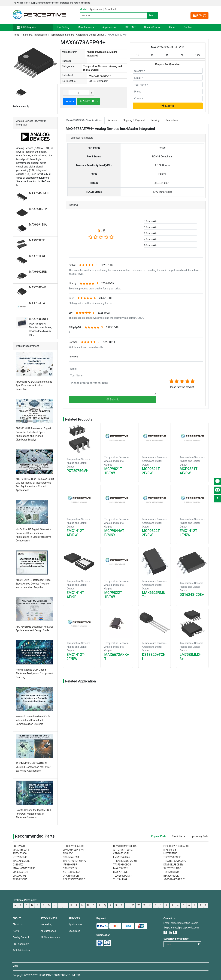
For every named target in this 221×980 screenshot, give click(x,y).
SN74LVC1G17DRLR (24, 868)
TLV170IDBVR (171, 872)
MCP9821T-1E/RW (113, 471)
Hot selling (46, 924)
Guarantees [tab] (172, 120)
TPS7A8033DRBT (22, 861)
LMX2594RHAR (122, 857)
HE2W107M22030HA (125, 846)
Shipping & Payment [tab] (134, 120)
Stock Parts (178, 836)
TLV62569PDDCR (123, 876)
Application (96, 9)
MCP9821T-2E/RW (151, 471)
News (16, 931)
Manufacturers (86, 27)
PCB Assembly (21, 944)
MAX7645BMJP (39, 193)
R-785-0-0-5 (170, 850)
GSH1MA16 (19, 846)
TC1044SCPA (20, 879)
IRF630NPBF (70, 865)
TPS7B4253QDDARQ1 (125, 861)
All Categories (29, 27)
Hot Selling (63, 27)
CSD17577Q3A (71, 857)
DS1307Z (18, 865)
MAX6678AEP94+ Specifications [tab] (84, 120)
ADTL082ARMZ (71, 872)
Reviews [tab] (112, 120)
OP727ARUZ (19, 876)
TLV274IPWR (120, 879)
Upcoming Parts (200, 836)
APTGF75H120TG (123, 850)
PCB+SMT (130, 27)
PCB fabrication (21, 951)
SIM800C (68, 853)
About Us (18, 924)
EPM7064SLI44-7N (73, 850)
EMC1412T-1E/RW (189, 533)
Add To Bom (89, 101)
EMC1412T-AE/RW (76, 533)
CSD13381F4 (70, 868)
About (172, 27)
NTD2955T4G (20, 857)
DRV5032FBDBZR (173, 865)
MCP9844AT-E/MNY (115, 533)
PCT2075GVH (78, 471)
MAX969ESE (37, 240)
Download (110, 9)
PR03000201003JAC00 (176, 846)
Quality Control (152, 27)
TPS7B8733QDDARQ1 (176, 861)
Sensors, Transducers (35, 35)
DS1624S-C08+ (192, 595)
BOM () (199, 16)
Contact (188, 27)
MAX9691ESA (38, 225)
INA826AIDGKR (172, 876)
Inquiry (70, 101)
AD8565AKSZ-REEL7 (74, 879)
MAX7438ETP (38, 209)
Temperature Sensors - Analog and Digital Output (77, 35)
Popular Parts (159, 836)
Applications (109, 27)
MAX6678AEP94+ (100, 76)
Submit (168, 106)
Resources (74, 931)
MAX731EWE (37, 256)
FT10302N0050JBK (74, 846)
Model (83, 9)
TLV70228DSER (172, 857)
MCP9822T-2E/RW (151, 533)
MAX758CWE (38, 287)
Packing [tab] (155, 120)
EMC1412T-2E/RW (76, 657)
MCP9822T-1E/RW (113, 595)
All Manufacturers (50, 937)
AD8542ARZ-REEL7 (174, 879)
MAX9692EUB (38, 272)
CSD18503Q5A (121, 853)
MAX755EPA (37, 303)
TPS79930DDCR (122, 865)
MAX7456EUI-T (39, 319)
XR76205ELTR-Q (172, 868)
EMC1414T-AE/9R (76, 595)
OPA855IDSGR (71, 876)
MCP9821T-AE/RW (189, 471)
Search (152, 16)
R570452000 (20, 853)
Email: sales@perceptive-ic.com (181, 923)
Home (16, 35)
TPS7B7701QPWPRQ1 (75, 861)
